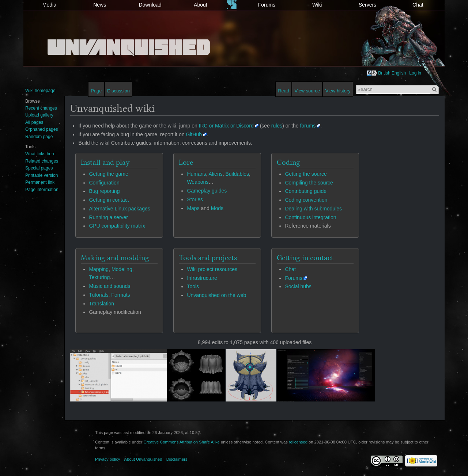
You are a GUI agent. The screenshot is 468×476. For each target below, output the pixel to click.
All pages (34, 122)
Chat (418, 5)
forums (308, 126)
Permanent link (40, 182)
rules (277, 126)
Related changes (42, 161)
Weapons (198, 182)
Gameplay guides (207, 191)
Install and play (105, 162)
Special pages (39, 168)
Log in (415, 73)
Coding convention (306, 200)
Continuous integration (310, 217)
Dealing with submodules (313, 209)
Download (150, 5)
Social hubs (298, 286)
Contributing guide (306, 191)
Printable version (41, 175)
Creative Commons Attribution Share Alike (181, 442)
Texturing (99, 277)
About (201, 5)
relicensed (298, 442)
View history (338, 91)
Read (284, 91)
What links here (40, 154)
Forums (267, 5)
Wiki (317, 5)
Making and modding (115, 258)
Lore (186, 162)
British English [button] (392, 73)
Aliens (216, 174)
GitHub (194, 134)
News (100, 5)
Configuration (104, 183)
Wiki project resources (212, 269)
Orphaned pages (41, 129)
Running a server (108, 217)
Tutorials (99, 295)
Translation (101, 304)
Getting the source (306, 174)
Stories (195, 199)
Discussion (118, 91)
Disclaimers (177, 459)
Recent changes (41, 108)
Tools (193, 286)
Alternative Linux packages (119, 209)
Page (96, 91)
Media (49, 5)
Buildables (237, 174)
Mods (217, 208)
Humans (196, 174)
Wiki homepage (40, 91)
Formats (120, 295)
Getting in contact (109, 200)
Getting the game (108, 174)
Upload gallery (39, 115)
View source (307, 91)
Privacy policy (107, 459)
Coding (288, 162)
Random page (39, 137)
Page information (42, 190)
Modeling (122, 269)
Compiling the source (309, 183)
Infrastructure (202, 278)
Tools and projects (208, 258)
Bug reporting (104, 191)
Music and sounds (110, 286)
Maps (193, 208)
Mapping (99, 269)
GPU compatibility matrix (117, 226)
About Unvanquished (143, 459)
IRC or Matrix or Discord (226, 126)
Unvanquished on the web (216, 295)
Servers (367, 5)
